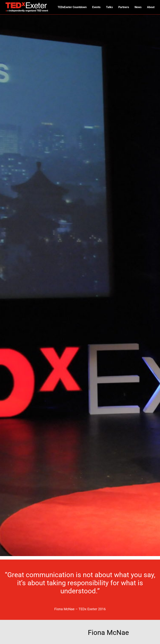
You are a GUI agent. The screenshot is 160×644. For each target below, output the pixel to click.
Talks (108, 7)
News (138, 7)
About (151, 7)
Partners (123, 7)
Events (95, 7)
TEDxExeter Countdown (70, 7)
